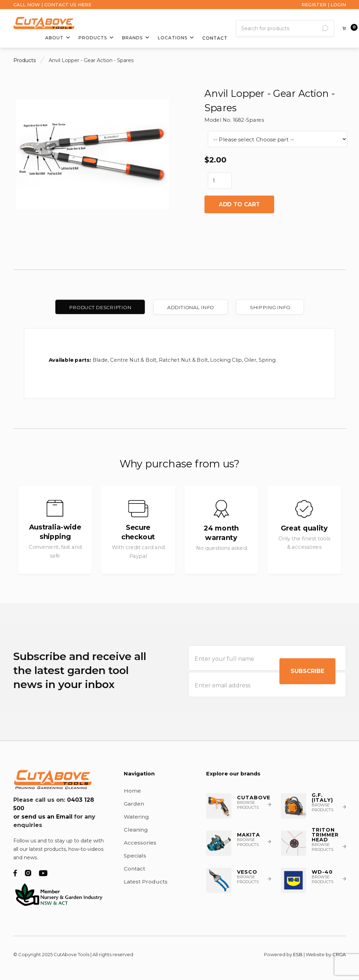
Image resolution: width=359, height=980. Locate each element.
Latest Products (146, 882)
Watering (136, 817)
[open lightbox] (92, 151)
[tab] (100, 307)
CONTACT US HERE (68, 5)
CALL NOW (27, 5)
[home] (44, 23)
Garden (134, 804)
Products (25, 60)
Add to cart (239, 204)
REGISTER (314, 5)
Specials (135, 856)
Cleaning (136, 830)
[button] (58, 38)
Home (132, 791)
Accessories (140, 843)
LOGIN (338, 5)
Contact (215, 38)
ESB (298, 954)
